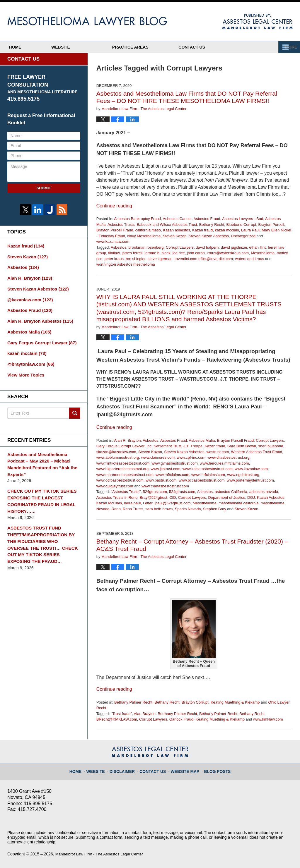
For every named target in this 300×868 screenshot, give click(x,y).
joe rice (179, 253)
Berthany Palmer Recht (177, 714)
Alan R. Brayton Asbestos (38, 317)
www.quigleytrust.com (115, 486)
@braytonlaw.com (29, 358)
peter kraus (114, 259)
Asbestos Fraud (207, 219)
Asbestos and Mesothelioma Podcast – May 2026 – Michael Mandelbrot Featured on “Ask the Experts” (44, 454)
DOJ (251, 497)
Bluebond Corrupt (241, 225)
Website (85, 47)
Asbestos (119, 247)
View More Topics (24, 369)
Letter (148, 503)
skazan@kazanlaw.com (116, 452)
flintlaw (114, 253)
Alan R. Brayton (127, 440)
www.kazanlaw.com (113, 242)
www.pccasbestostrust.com (202, 480)
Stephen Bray (215, 509)
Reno (116, 509)
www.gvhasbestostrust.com (175, 463)
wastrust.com (218, 452)
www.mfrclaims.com (172, 475)
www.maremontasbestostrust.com (125, 475)
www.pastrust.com (161, 480)
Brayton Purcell (271, 225)
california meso (148, 230)
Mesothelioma (263, 253)
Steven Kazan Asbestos (209, 236)
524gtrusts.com (182, 492)
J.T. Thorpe (193, 446)
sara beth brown (159, 509)
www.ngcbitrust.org (243, 475)
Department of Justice (226, 497)
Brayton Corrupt (195, 702)
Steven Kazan (175, 236)
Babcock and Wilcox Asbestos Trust (167, 225)
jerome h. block (157, 253)
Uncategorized (243, 236)
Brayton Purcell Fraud (115, 230)
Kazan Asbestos (271, 497)
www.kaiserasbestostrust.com (208, 469)
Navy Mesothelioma (144, 236)
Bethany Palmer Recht (133, 702)
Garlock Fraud (181, 719)
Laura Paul (250, 230)
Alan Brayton (145, 714)
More (287, 47)
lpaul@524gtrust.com (172, 503)
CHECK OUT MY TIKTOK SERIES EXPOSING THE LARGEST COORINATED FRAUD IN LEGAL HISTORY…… (39, 485)
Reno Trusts (133, 509)
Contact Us (228, 47)
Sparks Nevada (188, 509)
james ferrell (132, 253)
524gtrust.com (155, 492)
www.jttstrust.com (165, 469)
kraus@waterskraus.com (228, 253)
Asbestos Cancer (177, 219)
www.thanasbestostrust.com (165, 486)
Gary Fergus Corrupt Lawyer (120, 446)
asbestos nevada (264, 492)
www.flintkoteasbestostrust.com (123, 463)
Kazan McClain (109, 503)
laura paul (132, 503)
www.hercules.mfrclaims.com (224, 463)
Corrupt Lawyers (180, 247)
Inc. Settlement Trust (164, 446)
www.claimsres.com (158, 457)
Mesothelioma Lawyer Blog (87, 21)
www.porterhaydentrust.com (250, 480)
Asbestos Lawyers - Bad (243, 219)
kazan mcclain (227, 230)
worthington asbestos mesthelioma (126, 264)
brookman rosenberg (146, 247)
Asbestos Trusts (121, 225)
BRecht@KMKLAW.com (117, 719)
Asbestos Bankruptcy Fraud (137, 219)
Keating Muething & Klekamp (235, 702)
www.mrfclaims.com (208, 475)
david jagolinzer (234, 247)
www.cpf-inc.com (191, 457)
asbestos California (231, 492)
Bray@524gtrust (154, 497)
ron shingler (135, 259)
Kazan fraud (202, 230)
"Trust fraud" (122, 714)
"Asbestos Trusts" (126, 492)
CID (173, 497)
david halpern (207, 247)
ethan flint (258, 247)
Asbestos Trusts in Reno (117, 497)
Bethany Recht (212, 225)
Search (75, 407)
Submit (44, 188)
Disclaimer (126, 769)
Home (27, 47)
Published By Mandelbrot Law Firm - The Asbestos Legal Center (257, 21)
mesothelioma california (239, 503)
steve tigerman (160, 259)
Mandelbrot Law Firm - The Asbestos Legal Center (101, 854)
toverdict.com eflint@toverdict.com (204, 259)
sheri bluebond (271, 446)
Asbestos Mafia (202, 440)
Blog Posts (214, 769)
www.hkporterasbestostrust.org (122, 469)
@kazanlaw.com (28, 297)
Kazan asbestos (177, 230)
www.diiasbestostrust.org (229, 457)
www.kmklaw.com (268, 719)
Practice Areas (155, 47)
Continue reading (114, 206)
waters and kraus (249, 259)
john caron (196, 253)
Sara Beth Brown (242, 446)
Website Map (184, 769)
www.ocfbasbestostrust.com (120, 480)
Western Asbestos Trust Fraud (256, 452)
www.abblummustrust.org (118, 457)
